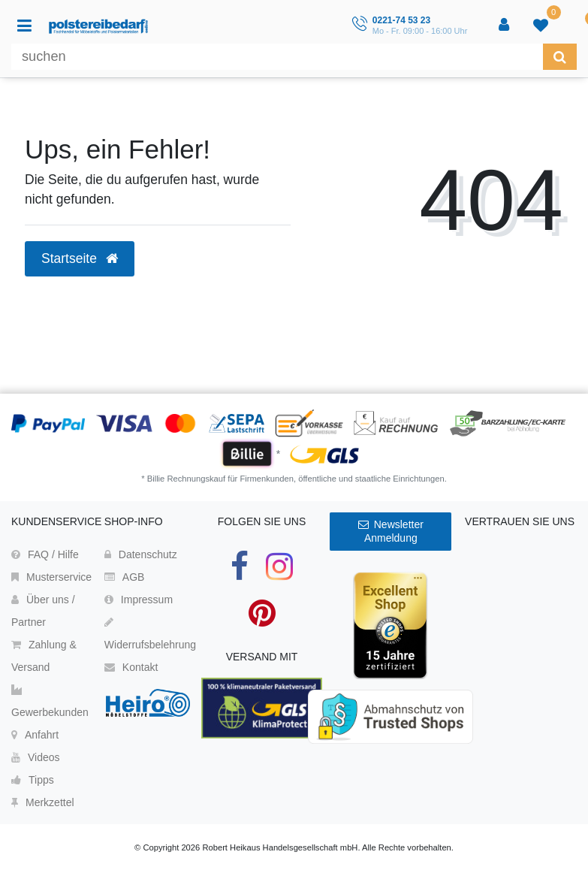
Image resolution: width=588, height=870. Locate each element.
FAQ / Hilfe (45, 554)
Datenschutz (141, 554)
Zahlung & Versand (44, 656)
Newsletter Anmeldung (391, 531)
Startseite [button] (80, 258)
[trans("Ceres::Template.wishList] (542, 26)
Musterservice (51, 577)
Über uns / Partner (43, 611)
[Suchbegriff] (277, 57)
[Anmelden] (505, 26)
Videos (36, 757)
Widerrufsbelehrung (150, 634)
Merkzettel (43, 802)
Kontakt (131, 667)
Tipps (33, 780)
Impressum (139, 600)
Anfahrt (35, 735)
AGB (125, 577)
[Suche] (560, 57)
